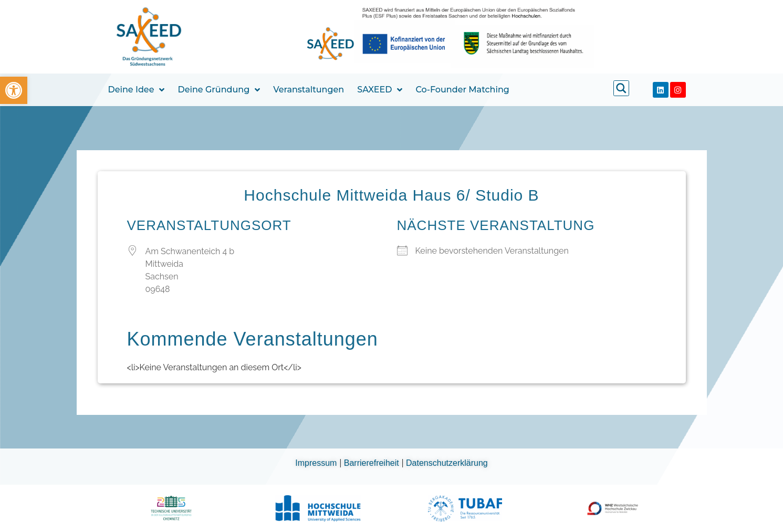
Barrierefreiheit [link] (373, 463)
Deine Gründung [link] (219, 90)
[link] (14, 90)
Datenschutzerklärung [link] (447, 463)
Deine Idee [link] (137, 90)
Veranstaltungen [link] (309, 90)
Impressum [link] (317, 463)
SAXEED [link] (380, 90)
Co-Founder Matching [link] (462, 90)
